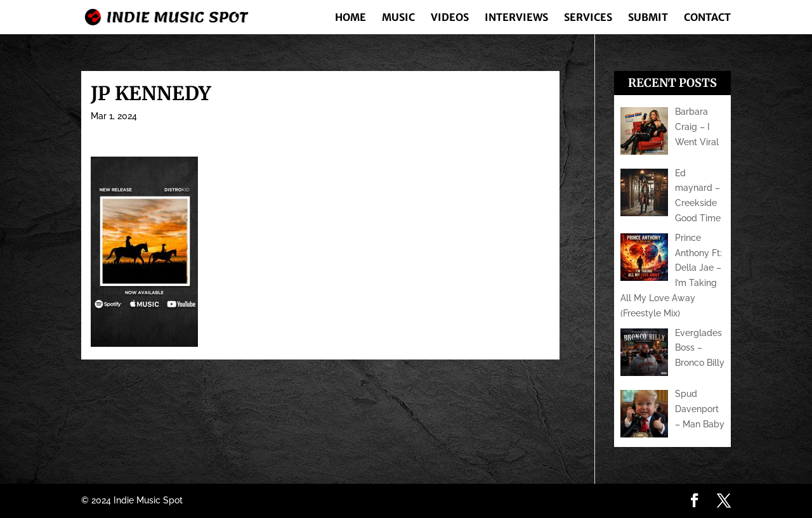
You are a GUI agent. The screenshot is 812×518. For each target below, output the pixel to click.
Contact (707, 18)
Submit (648, 18)
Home (350, 18)
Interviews (516, 18)
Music (398, 18)
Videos (450, 18)
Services (588, 18)
